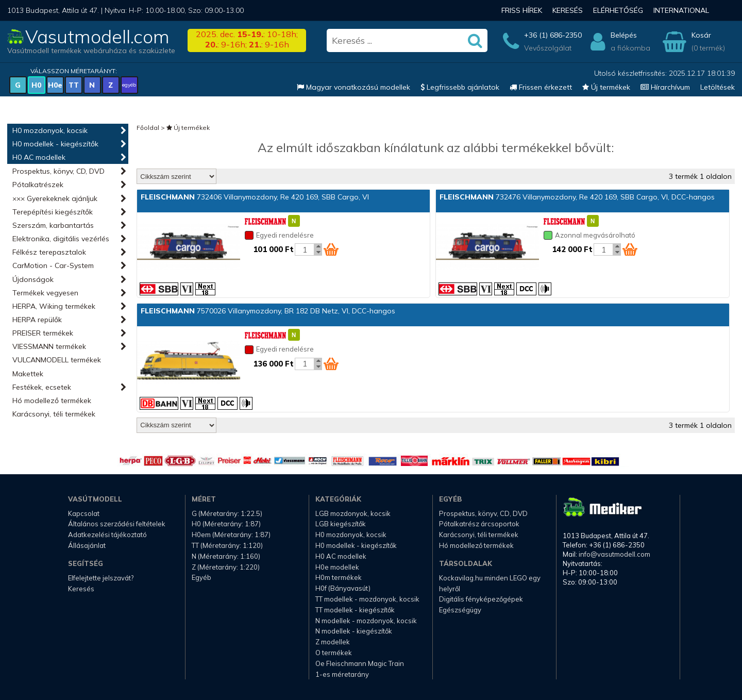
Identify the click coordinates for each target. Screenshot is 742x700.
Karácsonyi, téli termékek (54, 414)
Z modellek (333, 642)
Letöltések (718, 87)
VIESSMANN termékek (49, 346)
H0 (36, 85)
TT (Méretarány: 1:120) (227, 545)
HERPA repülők (37, 320)
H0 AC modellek (39, 157)
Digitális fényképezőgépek (481, 599)
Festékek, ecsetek (42, 387)
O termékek (334, 653)
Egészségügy (460, 610)
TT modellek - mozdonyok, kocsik (367, 599)
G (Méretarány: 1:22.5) (227, 513)
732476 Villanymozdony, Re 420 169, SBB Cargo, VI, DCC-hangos (577, 197)
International (681, 10)
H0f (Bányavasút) (343, 588)
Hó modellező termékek (52, 401)
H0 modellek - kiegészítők (55, 144)
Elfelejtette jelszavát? (101, 578)
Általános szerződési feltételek (117, 524)
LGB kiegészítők (341, 524)
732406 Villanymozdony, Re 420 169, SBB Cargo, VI (255, 197)
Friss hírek (522, 10)
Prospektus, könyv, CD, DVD (58, 171)
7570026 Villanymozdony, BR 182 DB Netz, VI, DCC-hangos (268, 311)
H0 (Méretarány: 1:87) (226, 524)
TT (74, 85)
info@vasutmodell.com (614, 554)
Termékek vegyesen (45, 293)
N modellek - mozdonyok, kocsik (366, 621)
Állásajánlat (87, 545)
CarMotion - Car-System (53, 265)
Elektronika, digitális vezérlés (61, 239)
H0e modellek (337, 567)
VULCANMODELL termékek (57, 360)
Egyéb (201, 577)
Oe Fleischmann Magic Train (360, 663)
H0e (55, 85)
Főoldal (148, 128)
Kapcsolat (84, 513)
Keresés (568, 10)
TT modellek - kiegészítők (355, 610)
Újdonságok (33, 279)
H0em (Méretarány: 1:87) (231, 535)
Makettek (28, 374)
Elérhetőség (618, 10)
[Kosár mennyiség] (305, 249)
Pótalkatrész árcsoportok (479, 524)
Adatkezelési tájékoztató (107, 535)
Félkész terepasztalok (49, 252)
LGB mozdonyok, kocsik (353, 513)
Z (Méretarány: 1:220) (226, 567)
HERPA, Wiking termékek (54, 306)
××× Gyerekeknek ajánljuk (55, 198)
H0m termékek (339, 577)
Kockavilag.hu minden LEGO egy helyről (490, 583)
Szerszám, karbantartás (53, 225)
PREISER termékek (43, 333)
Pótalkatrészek (38, 185)
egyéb (129, 85)
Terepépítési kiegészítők (53, 212)
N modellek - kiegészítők (354, 631)
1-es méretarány (342, 674)
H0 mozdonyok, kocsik (50, 130)
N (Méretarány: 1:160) (226, 556)
